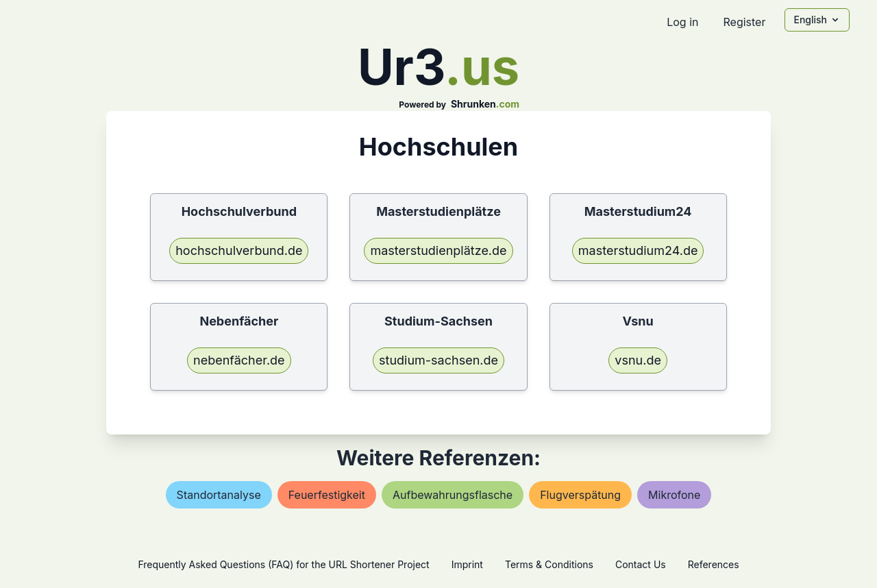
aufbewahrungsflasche (453, 495)
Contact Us (641, 564)
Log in (682, 22)
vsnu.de (638, 360)
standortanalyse (219, 495)
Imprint (467, 564)
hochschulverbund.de (239, 250)
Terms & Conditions (549, 564)
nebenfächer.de (239, 360)
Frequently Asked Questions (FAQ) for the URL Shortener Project (283, 564)
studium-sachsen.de (438, 360)
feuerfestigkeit (327, 495)
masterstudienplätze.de (438, 250)
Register (744, 22)
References (714, 564)
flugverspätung (580, 495)
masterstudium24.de (638, 250)
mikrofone (674, 495)
